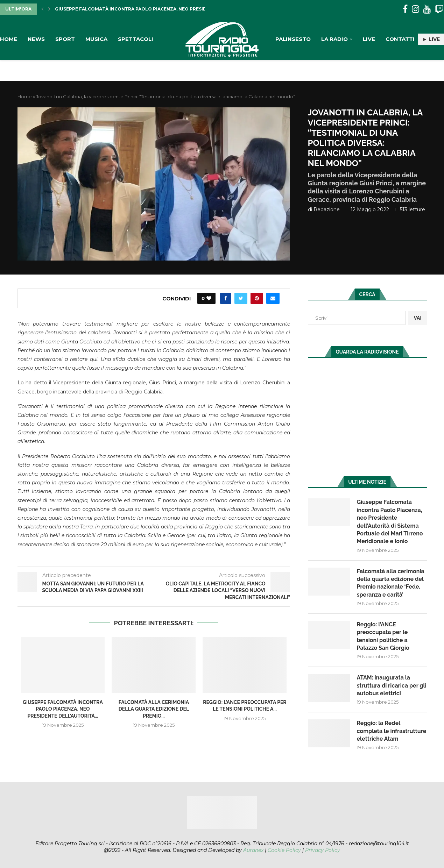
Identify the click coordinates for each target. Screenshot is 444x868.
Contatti (400, 39)
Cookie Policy (284, 850)
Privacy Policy (323, 850)
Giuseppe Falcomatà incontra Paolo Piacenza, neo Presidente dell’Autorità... (157, 9)
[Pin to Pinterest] (257, 298)
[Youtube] (427, 9)
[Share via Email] (273, 298)
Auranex (253, 850)
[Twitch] (439, 9)
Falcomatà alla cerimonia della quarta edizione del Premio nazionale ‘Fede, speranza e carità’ (391, 583)
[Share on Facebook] (226, 298)
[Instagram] (415, 9)
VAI (417, 318)
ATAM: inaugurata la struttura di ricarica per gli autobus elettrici (392, 685)
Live (369, 39)
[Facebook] (405, 9)
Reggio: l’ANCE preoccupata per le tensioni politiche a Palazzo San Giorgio (383, 636)
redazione (327, 209)
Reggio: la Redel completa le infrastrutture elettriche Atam (392, 731)
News (36, 39)
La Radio (334, 39)
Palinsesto (293, 39)
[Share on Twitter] (241, 298)
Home (9, 39)
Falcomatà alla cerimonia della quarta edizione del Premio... (154, 709)
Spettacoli (136, 39)
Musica (96, 39)
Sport (65, 39)
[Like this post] (209, 298)
